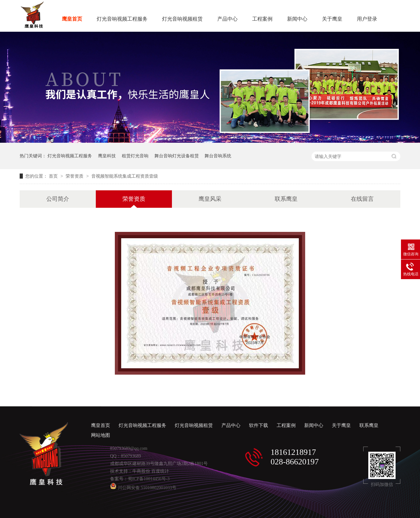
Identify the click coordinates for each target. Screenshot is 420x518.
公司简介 (58, 199)
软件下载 (259, 425)
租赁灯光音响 (135, 156)
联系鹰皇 (286, 199)
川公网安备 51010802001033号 (143, 488)
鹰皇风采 (210, 199)
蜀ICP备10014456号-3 (149, 479)
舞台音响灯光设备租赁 (177, 156)
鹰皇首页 (72, 19)
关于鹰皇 (332, 19)
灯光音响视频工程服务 (122, 19)
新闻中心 (297, 19)
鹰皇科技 (107, 156)
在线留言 (362, 199)
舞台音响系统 (218, 156)
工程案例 (262, 19)
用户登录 (367, 19)
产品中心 (227, 19)
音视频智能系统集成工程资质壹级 (125, 176)
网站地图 (101, 435)
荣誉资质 (75, 176)
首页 (54, 176)
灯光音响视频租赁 (182, 19)
